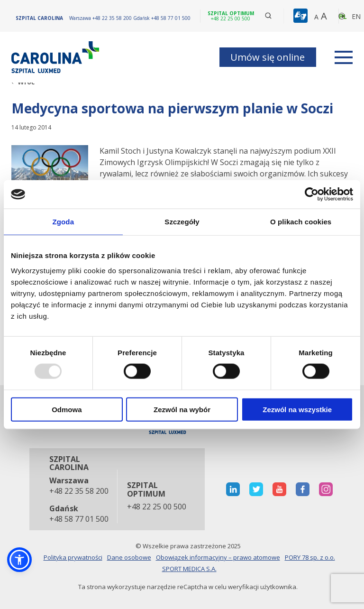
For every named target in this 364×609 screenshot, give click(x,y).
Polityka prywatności (73, 557)
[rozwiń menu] (344, 57)
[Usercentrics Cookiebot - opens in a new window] (312, 194)
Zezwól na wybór (182, 409)
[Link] (56, 57)
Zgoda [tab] (64, 222)
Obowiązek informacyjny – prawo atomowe (218, 557)
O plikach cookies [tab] (301, 222)
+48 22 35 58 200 (78, 491)
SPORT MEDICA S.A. (189, 569)
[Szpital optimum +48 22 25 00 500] (231, 16)
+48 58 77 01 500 (78, 519)
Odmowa (67, 409)
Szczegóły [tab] (182, 222)
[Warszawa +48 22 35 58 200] (101, 18)
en (356, 16)
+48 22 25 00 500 (157, 507)
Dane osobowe (129, 557)
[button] (302, 16)
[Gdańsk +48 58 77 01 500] (162, 18)
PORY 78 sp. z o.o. (310, 557)
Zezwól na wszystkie (297, 409)
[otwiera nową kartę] (233, 489)
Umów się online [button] (268, 57)
